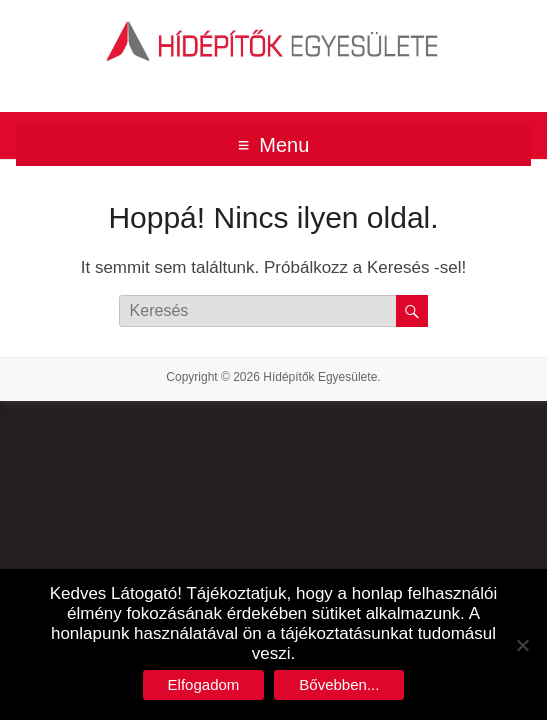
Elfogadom (204, 684)
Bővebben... (339, 684)
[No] (522, 645)
